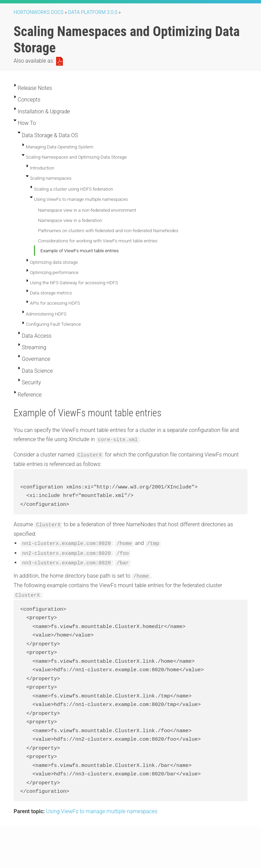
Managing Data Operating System (59, 147)
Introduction (42, 168)
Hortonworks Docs (39, 12)
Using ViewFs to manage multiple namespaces (81, 199)
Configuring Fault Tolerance (53, 324)
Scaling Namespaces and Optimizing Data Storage (76, 157)
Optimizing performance (54, 272)
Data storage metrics (51, 293)
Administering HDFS (46, 314)
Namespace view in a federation (70, 220)
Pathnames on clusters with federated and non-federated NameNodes (108, 230)
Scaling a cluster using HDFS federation (74, 189)
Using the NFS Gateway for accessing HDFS (74, 283)
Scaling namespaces (51, 178)
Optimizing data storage (54, 262)
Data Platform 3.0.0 (93, 12)
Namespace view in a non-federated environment (87, 210)
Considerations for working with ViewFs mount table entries (98, 241)
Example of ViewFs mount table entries (80, 251)
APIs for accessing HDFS (55, 303)
